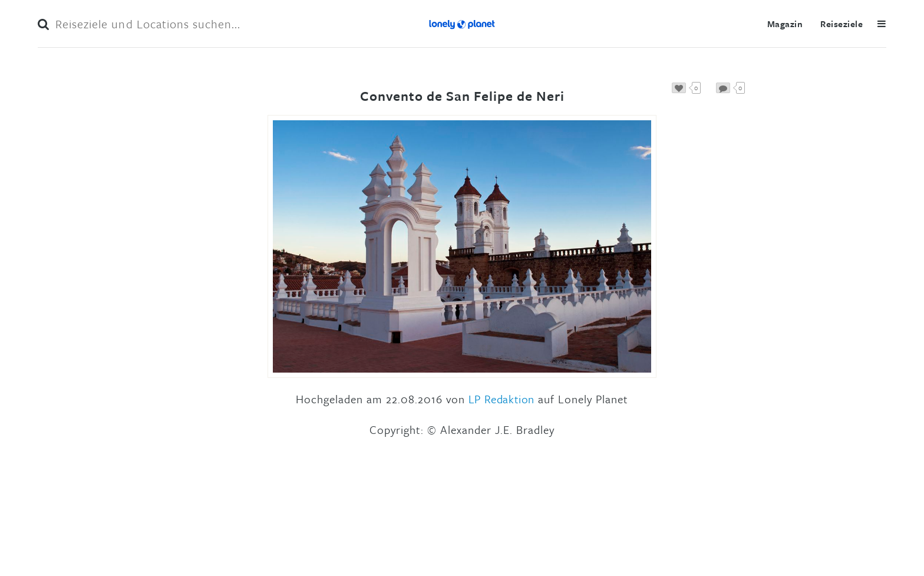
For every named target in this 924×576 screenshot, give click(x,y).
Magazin (785, 24)
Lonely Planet (462, 24)
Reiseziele (841, 24)
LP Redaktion (501, 399)
